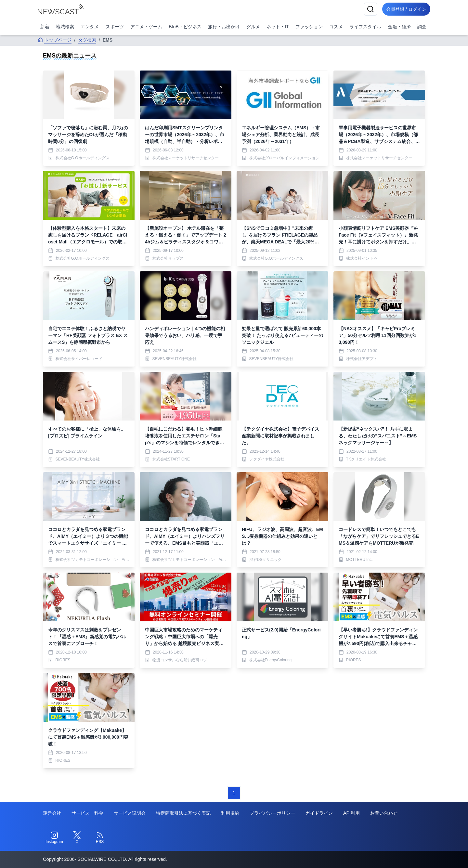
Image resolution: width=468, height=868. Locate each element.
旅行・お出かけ (224, 27)
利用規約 (230, 813)
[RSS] (100, 838)
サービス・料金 (87, 813)
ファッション (309, 27)
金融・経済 (399, 27)
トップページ (55, 40)
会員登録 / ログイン (405, 9)
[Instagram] (54, 838)
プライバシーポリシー (272, 813)
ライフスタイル (365, 27)
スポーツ (115, 27)
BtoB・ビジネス (185, 27)
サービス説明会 (130, 813)
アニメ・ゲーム (146, 27)
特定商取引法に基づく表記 (183, 813)
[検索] (368, 9)
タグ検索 (87, 40)
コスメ (336, 27)
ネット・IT (278, 27)
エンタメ (90, 27)
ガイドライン (319, 813)
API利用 (351, 813)
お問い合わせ (384, 813)
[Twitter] (77, 838)
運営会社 (52, 813)
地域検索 (65, 27)
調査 (422, 27)
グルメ (253, 27)
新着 (45, 27)
